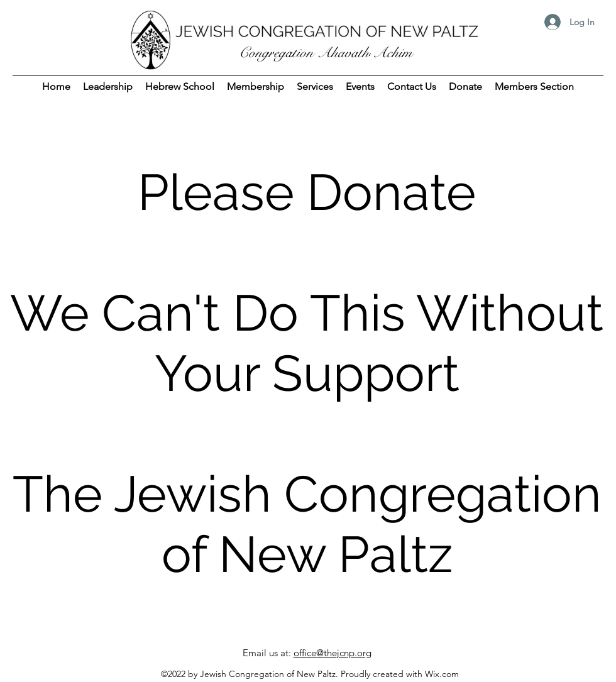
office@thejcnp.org (333, 653)
